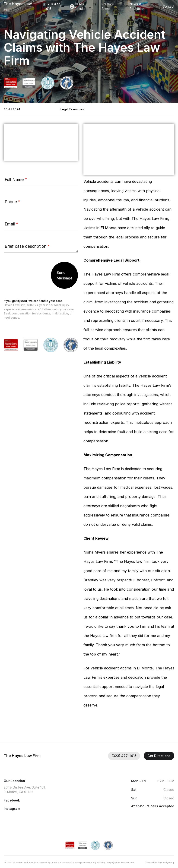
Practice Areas (108, 6)
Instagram (12, 809)
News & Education (137, 6)
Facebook (12, 800)
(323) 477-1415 (59, 6)
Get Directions (159, 756)
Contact (168, 6)
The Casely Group (166, 863)
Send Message (65, 275)
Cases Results (80, 6)
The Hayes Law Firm (18, 6)
